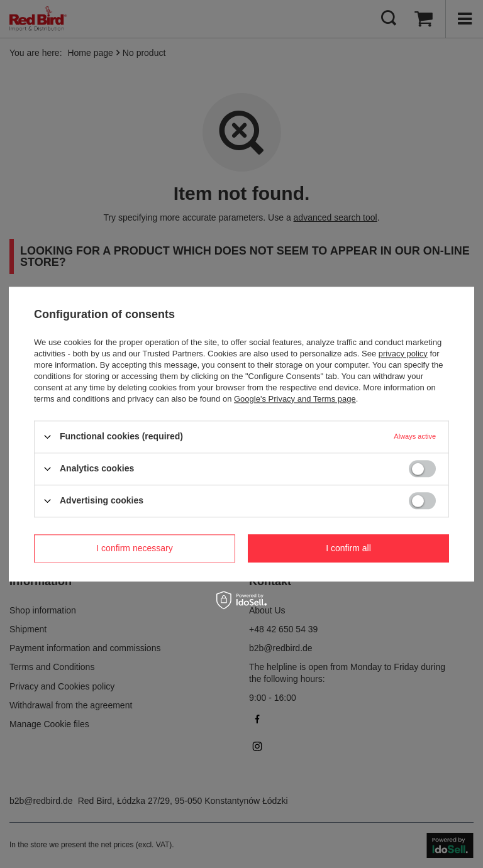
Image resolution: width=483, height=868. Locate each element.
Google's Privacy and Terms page (295, 399)
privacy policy (403, 354)
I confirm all (348, 548)
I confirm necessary (134, 548)
